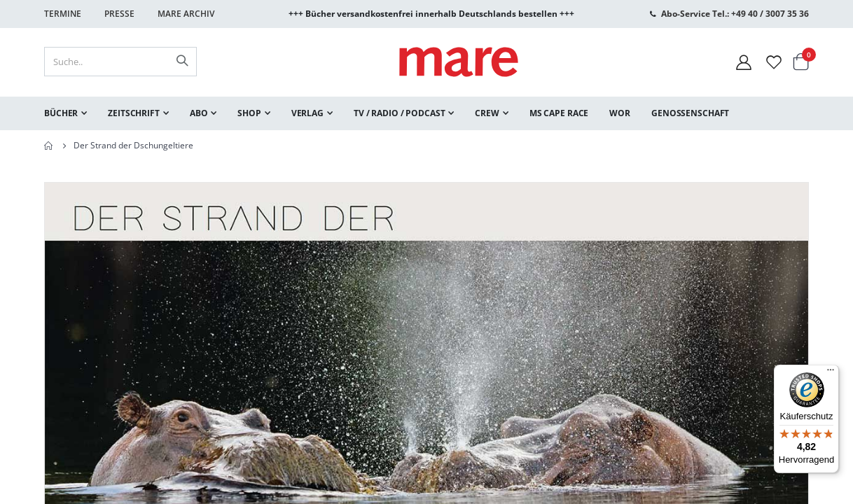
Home (49, 146)
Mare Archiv (186, 14)
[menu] (426, 113)
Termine (63, 14)
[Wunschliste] (774, 62)
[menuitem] (65, 113)
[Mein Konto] (744, 62)
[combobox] (120, 62)
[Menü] (831, 368)
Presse (119, 14)
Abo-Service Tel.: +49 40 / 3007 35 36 (735, 14)
